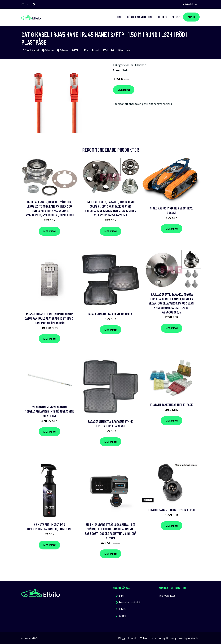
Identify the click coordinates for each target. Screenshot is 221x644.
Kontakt (133, 638)
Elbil (119, 17)
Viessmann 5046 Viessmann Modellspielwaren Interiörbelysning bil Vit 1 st (50, 411)
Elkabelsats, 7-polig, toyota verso (172, 510)
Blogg (176, 17)
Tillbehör (140, 65)
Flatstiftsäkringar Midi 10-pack (172, 405)
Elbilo (162, 17)
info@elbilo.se (190, 4)
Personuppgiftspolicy (163, 638)
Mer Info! (124, 90)
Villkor (144, 638)
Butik (191, 17)
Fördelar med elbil (140, 17)
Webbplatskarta (189, 638)
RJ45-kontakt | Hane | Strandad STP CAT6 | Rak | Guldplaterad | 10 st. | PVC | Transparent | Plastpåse (50, 318)
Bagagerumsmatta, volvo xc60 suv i (110, 314)
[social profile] (34, 4)
